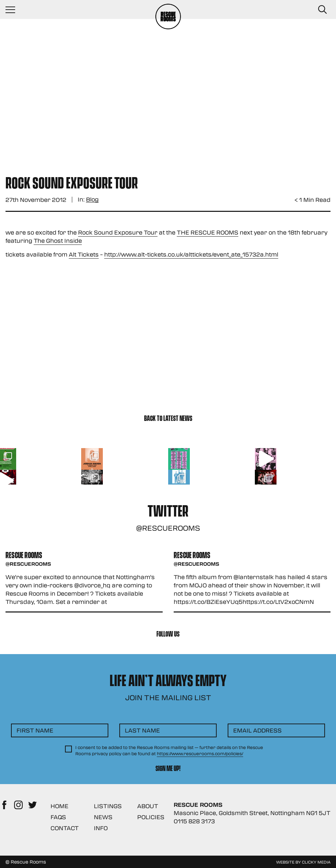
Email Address (257, 730)
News (103, 817)
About (148, 806)
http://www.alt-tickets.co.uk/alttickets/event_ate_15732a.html (191, 254)
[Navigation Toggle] (14, 10)
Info (101, 828)
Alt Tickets (84, 254)
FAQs (58, 817)
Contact (65, 828)
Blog (92, 200)
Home (59, 806)
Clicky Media (316, 862)
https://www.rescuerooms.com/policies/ (200, 753)
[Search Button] (322, 10)
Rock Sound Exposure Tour (118, 232)
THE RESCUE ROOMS (208, 232)
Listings (108, 806)
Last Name (142, 730)
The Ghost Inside (58, 241)
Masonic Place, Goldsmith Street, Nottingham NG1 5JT (252, 813)
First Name (35, 730)
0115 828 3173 (194, 821)
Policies (151, 817)
